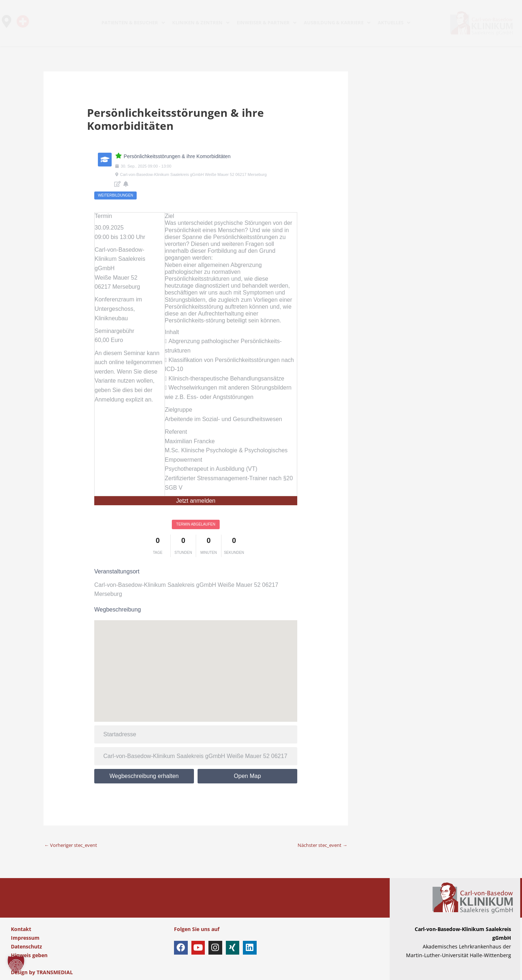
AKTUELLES (394, 22)
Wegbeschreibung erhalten (144, 776)
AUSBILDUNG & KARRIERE (337, 22)
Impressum (25, 938)
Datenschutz (26, 946)
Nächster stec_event (320, 845)
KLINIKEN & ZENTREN (201, 22)
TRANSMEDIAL (55, 973)
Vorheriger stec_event (74, 845)
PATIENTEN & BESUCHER (133, 22)
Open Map (247, 776)
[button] (16, 964)
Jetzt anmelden (196, 501)
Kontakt (21, 929)
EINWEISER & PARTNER (267, 22)
